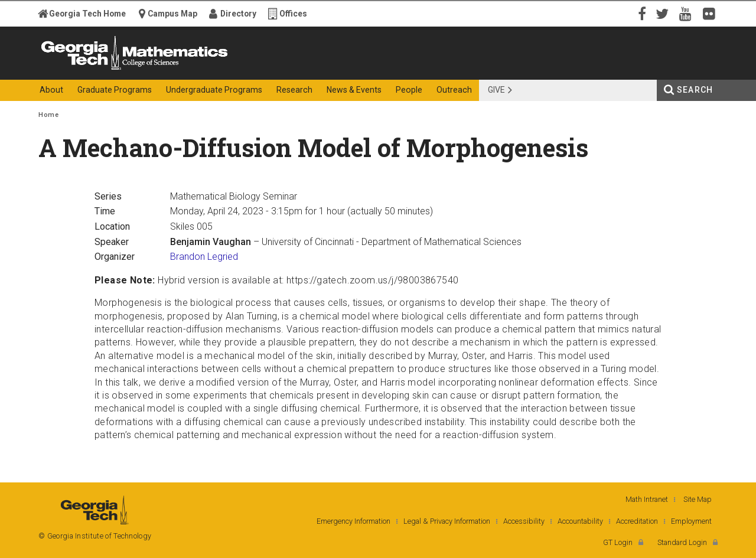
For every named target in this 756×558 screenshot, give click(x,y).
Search (695, 90)
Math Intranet (647, 499)
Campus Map (172, 14)
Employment (691, 521)
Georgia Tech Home (87, 14)
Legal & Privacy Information (447, 521)
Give (496, 90)
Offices (293, 14)
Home (48, 115)
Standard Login (682, 542)
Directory (238, 14)
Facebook (641, 13)
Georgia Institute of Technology (84, 69)
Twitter (664, 13)
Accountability (580, 521)
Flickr (712, 13)
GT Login (618, 542)
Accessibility (524, 521)
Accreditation (637, 521)
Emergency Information (353, 521)
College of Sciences (247, 69)
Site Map (698, 499)
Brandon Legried (204, 257)
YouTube (688, 13)
